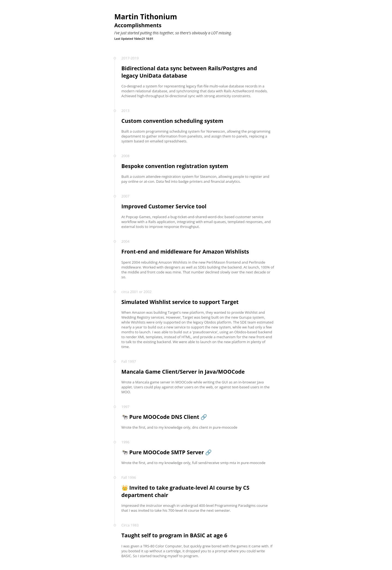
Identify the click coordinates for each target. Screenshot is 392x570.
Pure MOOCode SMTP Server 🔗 (171, 452)
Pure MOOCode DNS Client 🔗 (168, 417)
